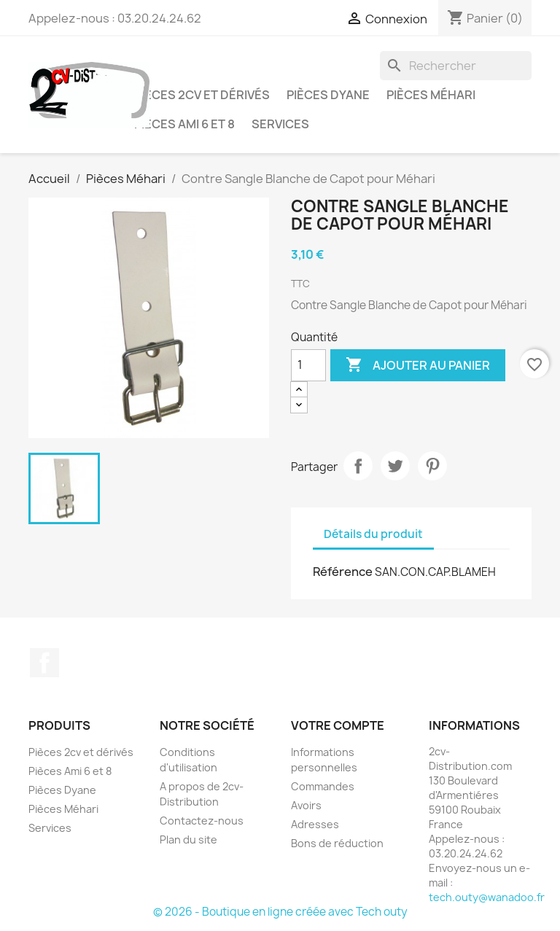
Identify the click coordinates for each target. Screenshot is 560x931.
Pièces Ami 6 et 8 (184, 124)
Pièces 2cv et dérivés (202, 95)
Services (280, 124)
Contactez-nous (202, 821)
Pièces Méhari (431, 95)
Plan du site (188, 840)
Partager (358, 466)
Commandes (323, 786)
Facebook (44, 663)
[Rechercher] (456, 66)
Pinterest (432, 466)
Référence (343, 572)
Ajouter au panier (418, 365)
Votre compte (338, 725)
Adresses (315, 824)
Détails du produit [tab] (373, 534)
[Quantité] (308, 365)
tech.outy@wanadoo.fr (487, 897)
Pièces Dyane (328, 95)
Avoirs (306, 805)
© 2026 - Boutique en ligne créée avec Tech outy (280, 912)
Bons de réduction (337, 843)
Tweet (395, 466)
